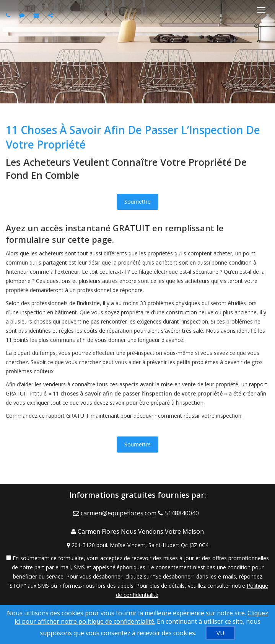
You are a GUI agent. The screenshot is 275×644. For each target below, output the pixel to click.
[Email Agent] (116, 513)
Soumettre (137, 202)
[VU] (220, 633)
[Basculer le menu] (261, 10)
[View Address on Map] (137, 545)
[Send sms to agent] (23, 15)
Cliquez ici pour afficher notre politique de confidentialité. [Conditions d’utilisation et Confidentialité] (141, 617)
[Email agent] (37, 15)
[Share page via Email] (51, 15)
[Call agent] (9, 15)
